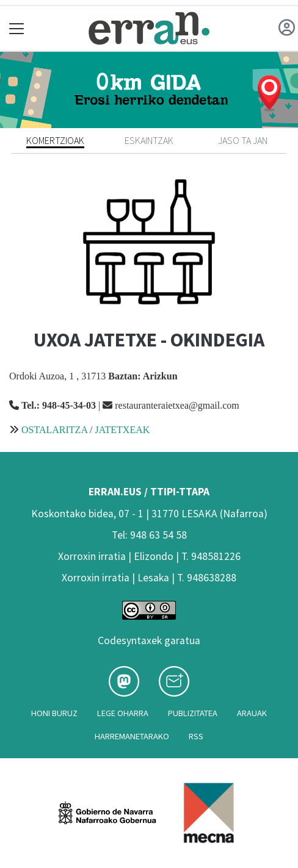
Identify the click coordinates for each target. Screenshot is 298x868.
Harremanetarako (132, 736)
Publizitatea (193, 713)
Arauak (252, 713)
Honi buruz (54, 713)
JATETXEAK (123, 430)
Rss (196, 736)
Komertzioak (55, 140)
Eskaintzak (149, 140)
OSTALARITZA (54, 430)
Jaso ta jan (243, 140)
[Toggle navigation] (17, 28)
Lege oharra (123, 713)
